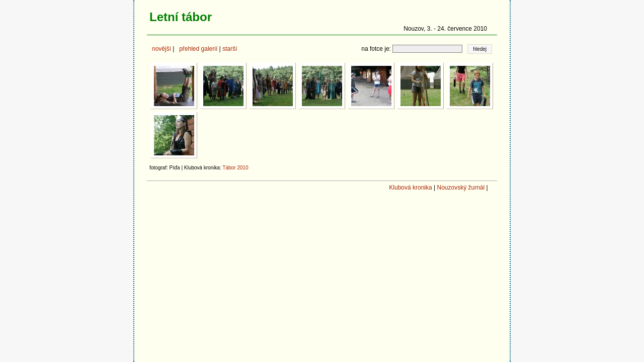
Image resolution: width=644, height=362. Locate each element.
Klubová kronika (410, 188)
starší (230, 49)
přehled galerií (198, 49)
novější (162, 49)
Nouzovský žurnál (461, 188)
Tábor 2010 (235, 168)
